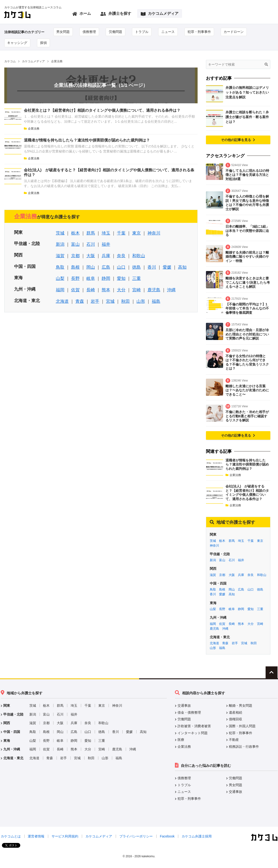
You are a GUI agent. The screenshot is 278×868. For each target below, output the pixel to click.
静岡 (106, 279)
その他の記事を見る (238, 140)
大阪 (91, 256)
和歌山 (139, 256)
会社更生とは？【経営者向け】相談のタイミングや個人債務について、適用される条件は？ (102, 110)
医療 (181, 740)
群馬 (91, 233)
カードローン (234, 32)
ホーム (82, 14)
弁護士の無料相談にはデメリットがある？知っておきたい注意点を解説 (247, 92)
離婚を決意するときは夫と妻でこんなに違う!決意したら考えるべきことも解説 (248, 282)
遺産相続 (236, 712)
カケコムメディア (160, 14)
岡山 (91, 267)
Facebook (167, 837)
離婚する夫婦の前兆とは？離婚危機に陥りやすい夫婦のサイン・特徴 (247, 257)
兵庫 (106, 256)
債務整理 (89, 32)
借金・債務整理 (189, 712)
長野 (75, 279)
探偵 (44, 43)
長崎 (91, 290)
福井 (106, 245)
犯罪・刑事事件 (199, 32)
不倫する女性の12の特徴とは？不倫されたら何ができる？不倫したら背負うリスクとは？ (247, 362)
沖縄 (171, 290)
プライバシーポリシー (136, 837)
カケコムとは (11, 837)
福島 (156, 301)
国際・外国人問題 (242, 726)
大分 (121, 290)
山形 (141, 301)
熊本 (106, 290)
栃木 (75, 233)
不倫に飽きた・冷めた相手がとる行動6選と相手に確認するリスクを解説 (247, 416)
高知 (182, 267)
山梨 (60, 279)
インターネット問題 (193, 733)
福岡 (60, 290)
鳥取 (60, 267)
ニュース (168, 32)
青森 (80, 301)
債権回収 (236, 719)
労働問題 (116, 32)
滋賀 (60, 256)
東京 (136, 233)
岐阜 (91, 279)
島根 (75, 267)
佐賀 (75, 290)
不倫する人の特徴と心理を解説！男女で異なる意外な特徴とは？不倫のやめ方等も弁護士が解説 (247, 203)
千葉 (121, 233)
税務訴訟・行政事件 (244, 747)
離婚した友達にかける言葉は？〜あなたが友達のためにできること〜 (247, 390)
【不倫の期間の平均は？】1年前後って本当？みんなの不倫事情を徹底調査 (247, 308)
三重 (136, 279)
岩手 (95, 301)
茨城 (60, 233)
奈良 (121, 256)
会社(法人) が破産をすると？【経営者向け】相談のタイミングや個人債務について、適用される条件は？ (247, 493)
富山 (75, 245)
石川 (91, 245)
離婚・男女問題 (241, 706)
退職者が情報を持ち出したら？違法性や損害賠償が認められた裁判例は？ (87, 140)
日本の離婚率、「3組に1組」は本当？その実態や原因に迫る (247, 231)
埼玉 (106, 233)
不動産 (234, 740)
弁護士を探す (116, 14)
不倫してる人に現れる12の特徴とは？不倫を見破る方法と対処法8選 (247, 175)
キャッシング (17, 43)
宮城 (110, 301)
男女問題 (63, 32)
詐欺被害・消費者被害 (194, 726)
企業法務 (32, 129)
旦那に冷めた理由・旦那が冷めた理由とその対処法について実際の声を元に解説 (247, 334)
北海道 (62, 301)
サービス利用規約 (65, 837)
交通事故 (184, 706)
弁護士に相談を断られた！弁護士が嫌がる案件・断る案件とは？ (247, 117)
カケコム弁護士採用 (197, 837)
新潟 (60, 245)
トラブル (142, 32)
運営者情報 (36, 837)
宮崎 (136, 290)
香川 (152, 267)
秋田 (126, 301)
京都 (75, 256)
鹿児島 (154, 290)
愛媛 (167, 267)
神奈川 (154, 233)
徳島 (136, 267)
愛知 (121, 279)
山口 (121, 267)
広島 (106, 267)
